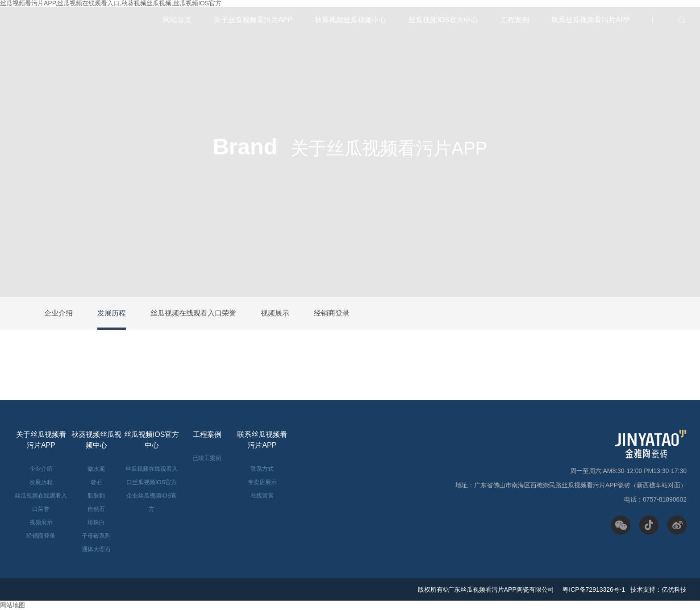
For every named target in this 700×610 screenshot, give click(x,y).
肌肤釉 (96, 496)
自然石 (96, 509)
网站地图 (12, 605)
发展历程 (112, 313)
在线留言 (262, 496)
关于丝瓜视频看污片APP (253, 20)
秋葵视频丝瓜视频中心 (350, 20)
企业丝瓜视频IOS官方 (152, 502)
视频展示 (275, 313)
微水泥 (96, 469)
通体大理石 (96, 549)
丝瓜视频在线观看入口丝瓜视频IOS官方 (152, 475)
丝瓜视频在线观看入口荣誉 (193, 313)
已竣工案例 (207, 458)
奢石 (96, 482)
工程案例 (515, 20)
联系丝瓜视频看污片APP (591, 20)
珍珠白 (96, 522)
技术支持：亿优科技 (658, 589)
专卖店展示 (262, 482)
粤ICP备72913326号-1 (593, 589)
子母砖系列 (96, 536)
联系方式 (262, 469)
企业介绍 (58, 313)
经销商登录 (332, 313)
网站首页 (177, 20)
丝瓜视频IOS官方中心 (443, 20)
